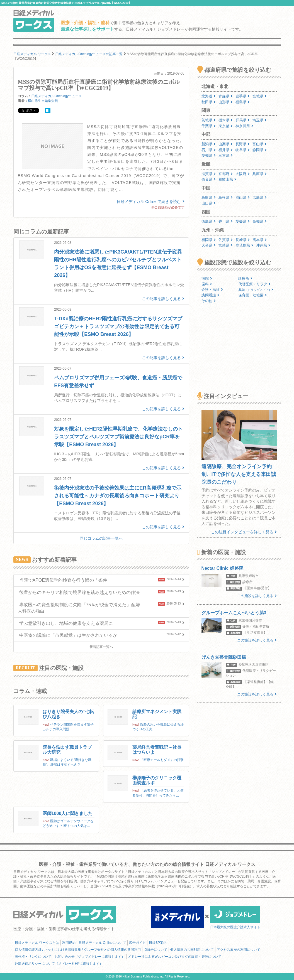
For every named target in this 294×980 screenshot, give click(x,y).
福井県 (226, 150)
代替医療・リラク (254, 284)
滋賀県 (209, 174)
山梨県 (226, 144)
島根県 (226, 197)
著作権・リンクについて (33, 957)
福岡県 (209, 240)
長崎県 (243, 240)
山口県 (209, 203)
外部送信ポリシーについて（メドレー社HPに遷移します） (59, 964)
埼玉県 (260, 120)
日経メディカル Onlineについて (102, 943)
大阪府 (243, 174)
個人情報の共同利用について (192, 950)
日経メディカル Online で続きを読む (150, 202)
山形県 (226, 102)
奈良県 (209, 179)
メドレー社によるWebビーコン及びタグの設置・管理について (175, 957)
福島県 (243, 102)
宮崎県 (226, 245)
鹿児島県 (244, 245)
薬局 (256, 290)
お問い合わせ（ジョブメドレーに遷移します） (90, 957)
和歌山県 (227, 179)
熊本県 (260, 240)
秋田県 (209, 102)
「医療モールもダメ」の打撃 (162, 760)
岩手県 (243, 96)
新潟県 (209, 144)
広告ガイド (137, 943)
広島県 (260, 197)
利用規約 (69, 943)
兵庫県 (260, 174)
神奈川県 (244, 126)
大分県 (209, 245)
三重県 (226, 155)
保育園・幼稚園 (253, 295)
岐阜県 (243, 150)
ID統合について (155, 950)
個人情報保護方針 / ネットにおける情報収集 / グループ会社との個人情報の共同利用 (78, 950)
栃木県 (226, 120)
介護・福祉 (212, 290)
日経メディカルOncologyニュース (57, 96)
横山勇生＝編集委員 (43, 101)
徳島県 (209, 221)
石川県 (209, 150)
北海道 (209, 96)
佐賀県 (226, 240)
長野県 (243, 144)
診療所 (245, 278)
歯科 (207, 284)
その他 (209, 301)
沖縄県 (263, 245)
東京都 (226, 126)
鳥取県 (209, 197)
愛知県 (209, 155)
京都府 (226, 174)
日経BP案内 (158, 943)
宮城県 (260, 96)
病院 (207, 278)
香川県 (226, 221)
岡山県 (243, 197)
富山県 (260, 144)
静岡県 (260, 150)
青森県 (226, 96)
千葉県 (209, 126)
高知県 (260, 221)
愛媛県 (243, 221)
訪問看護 (210, 295)
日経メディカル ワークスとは (37, 943)
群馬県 (243, 120)
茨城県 (209, 120)
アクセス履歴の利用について (239, 950)
